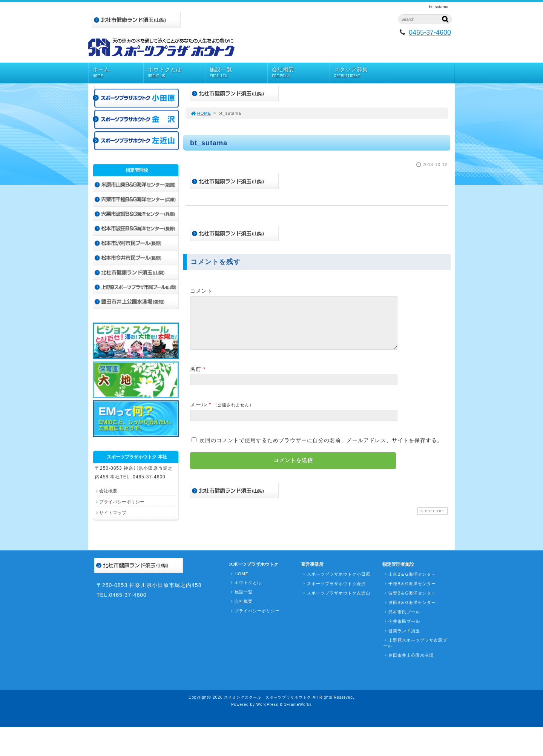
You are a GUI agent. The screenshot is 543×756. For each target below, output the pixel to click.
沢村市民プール (402, 612)
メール (199, 413)
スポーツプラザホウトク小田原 (336, 574)
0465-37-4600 (430, 32)
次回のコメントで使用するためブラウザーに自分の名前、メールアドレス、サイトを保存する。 (321, 449)
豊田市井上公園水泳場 (408, 655)
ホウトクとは (177, 73)
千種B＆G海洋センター (410, 584)
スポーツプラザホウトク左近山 (336, 593)
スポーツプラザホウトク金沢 (334, 584)
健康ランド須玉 (402, 631)
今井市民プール (402, 621)
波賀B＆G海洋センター (410, 593)
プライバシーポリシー (122, 502)
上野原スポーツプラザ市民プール (415, 643)
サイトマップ (113, 513)
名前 (196, 378)
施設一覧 (239, 73)
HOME (201, 113)
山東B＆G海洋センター (410, 574)
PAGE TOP (432, 520)
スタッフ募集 (363, 73)
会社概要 (301, 73)
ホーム (118, 73)
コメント (201, 291)
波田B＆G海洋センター (410, 602)
